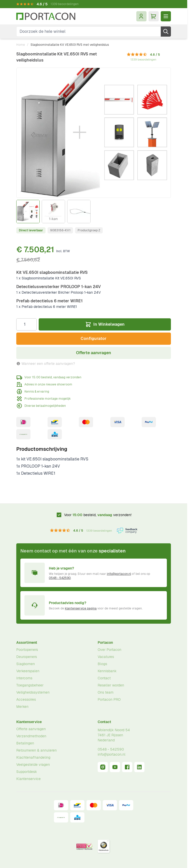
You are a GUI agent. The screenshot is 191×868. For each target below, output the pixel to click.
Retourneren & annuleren (36, 750)
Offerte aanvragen (31, 729)
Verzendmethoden (31, 736)
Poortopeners (27, 650)
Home (21, 45)
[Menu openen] (166, 16)
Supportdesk (27, 772)
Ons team (106, 692)
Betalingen (25, 743)
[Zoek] (166, 32)
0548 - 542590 (60, 578)
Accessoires (26, 699)
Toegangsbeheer (30, 685)
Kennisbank (107, 671)
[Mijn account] (141, 16)
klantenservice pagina (81, 608)
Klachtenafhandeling (33, 757)
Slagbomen (26, 664)
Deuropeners (27, 657)
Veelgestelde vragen (33, 765)
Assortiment (27, 642)
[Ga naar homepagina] (46, 16)
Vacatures (106, 657)
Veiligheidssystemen (33, 692)
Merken (22, 707)
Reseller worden (111, 685)
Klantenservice (29, 722)
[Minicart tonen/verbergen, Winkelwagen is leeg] (154, 16)
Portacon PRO (109, 699)
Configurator (94, 339)
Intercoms (24, 678)
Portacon (105, 642)
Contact (104, 678)
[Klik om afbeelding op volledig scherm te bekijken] (94, 133)
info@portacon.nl (119, 574)
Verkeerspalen (28, 671)
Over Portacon (109, 650)
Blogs (102, 664)
